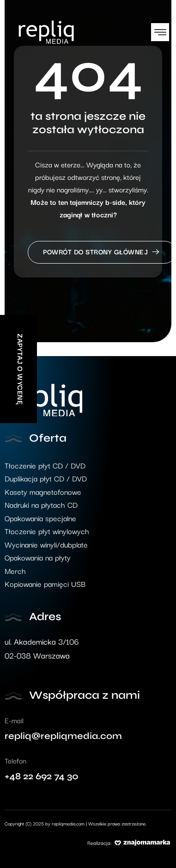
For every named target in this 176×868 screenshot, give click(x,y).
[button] (160, 32)
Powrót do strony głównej (102, 252)
